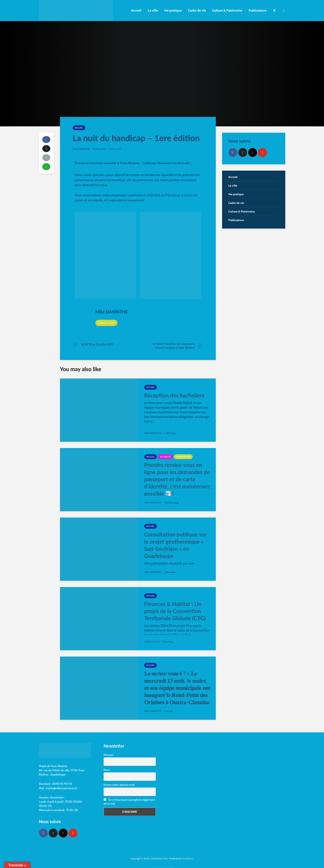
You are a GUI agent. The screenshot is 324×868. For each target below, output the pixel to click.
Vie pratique (173, 10)
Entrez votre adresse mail (119, 785)
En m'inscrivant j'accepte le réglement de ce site (129, 802)
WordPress (188, 858)
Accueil (136, 10)
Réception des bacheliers (174, 395)
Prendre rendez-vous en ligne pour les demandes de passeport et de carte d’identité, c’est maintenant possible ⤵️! (177, 479)
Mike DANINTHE (81, 149)
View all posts (106, 323)
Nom (107, 770)
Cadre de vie (197, 10)
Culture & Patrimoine (227, 10)
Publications (258, 10)
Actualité (165, 457)
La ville (153, 10)
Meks (165, 858)
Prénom (109, 755)
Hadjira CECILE (152, 642)
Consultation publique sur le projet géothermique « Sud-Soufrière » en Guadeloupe (175, 545)
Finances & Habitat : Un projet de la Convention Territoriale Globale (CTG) (175, 611)
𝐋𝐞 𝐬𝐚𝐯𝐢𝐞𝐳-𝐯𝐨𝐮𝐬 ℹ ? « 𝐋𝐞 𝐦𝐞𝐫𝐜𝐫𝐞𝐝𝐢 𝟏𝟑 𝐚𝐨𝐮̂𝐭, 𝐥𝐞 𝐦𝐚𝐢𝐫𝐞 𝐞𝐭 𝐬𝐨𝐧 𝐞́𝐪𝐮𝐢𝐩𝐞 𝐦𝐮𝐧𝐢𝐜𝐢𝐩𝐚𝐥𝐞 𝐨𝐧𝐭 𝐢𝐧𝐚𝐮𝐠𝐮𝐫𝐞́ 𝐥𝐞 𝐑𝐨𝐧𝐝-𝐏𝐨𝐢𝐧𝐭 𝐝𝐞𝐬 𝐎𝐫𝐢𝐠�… (177, 691)
